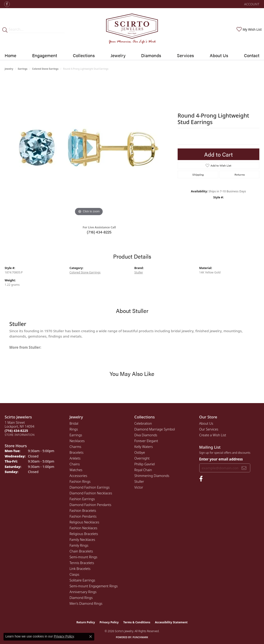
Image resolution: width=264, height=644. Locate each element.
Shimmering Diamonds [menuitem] (152, 476)
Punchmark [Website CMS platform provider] (140, 637)
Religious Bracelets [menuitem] (84, 534)
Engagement (45, 55)
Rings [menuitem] (74, 429)
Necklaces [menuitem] (77, 441)
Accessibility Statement (171, 622)
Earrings (23, 69)
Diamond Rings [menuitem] (81, 598)
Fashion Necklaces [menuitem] (83, 528)
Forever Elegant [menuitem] (146, 441)
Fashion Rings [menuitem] (80, 481)
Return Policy (86, 622)
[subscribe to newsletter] (244, 468)
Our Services (209, 429)
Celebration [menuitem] (143, 423)
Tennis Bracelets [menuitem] (82, 563)
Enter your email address (221, 459)
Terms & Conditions (137, 622)
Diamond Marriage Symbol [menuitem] (155, 429)
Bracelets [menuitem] (77, 452)
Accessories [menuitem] (78, 476)
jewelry (9, 69)
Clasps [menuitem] (74, 574)
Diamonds (151, 55)
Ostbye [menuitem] (140, 452)
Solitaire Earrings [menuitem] (82, 580)
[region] (89, 147)
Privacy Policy (109, 622)
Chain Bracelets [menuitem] (81, 551)
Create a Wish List (213, 435)
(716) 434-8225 (99, 232)
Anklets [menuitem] (75, 458)
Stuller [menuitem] (139, 481)
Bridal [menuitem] (74, 423)
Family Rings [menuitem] (79, 545)
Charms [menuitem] (76, 447)
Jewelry (118, 55)
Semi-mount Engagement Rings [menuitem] (94, 586)
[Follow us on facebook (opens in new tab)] (7, 4)
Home (10, 55)
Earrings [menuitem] (76, 435)
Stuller (139, 272)
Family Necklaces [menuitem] (82, 540)
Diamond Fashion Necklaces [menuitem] (91, 493)
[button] (251, 4)
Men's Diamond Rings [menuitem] (86, 603)
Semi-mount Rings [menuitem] (84, 557)
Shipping (198, 174)
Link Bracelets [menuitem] (80, 569)
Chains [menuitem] (75, 464)
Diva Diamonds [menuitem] (146, 435)
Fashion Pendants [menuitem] (83, 516)
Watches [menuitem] (76, 470)
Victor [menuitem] (139, 487)
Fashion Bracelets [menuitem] (83, 511)
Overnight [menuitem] (142, 458)
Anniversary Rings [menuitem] (83, 592)
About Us (219, 55)
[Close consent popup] (91, 637)
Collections (84, 55)
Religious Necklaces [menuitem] (85, 522)
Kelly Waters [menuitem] (144, 447)
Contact (252, 55)
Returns (240, 174)
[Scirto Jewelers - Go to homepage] (132, 30)
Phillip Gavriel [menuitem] (145, 464)
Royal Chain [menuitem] (143, 470)
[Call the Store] (16, 431)
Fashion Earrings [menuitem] (82, 499)
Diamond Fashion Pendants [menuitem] (90, 505)
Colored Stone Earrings (45, 69)
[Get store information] (20, 435)
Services (185, 55)
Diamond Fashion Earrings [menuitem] (90, 487)
